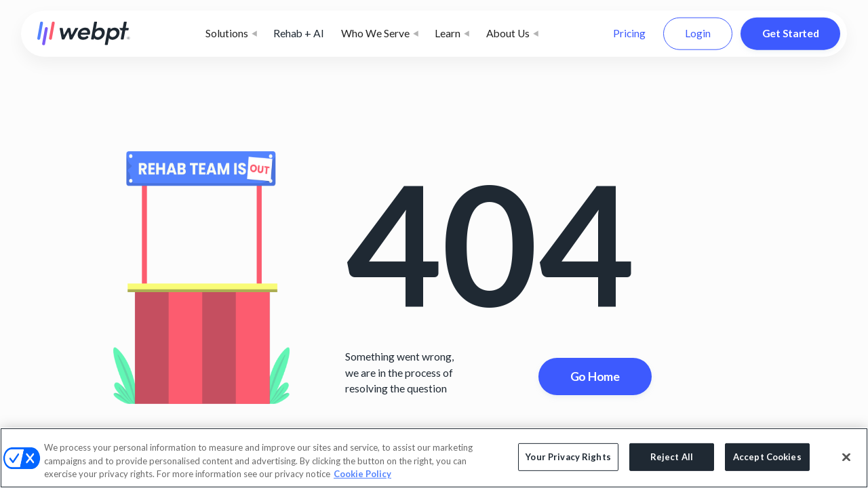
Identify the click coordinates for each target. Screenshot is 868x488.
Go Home (595, 377)
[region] (434, 458)
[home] (84, 34)
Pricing (629, 33)
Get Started (791, 33)
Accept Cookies (767, 457)
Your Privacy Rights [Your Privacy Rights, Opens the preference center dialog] (568, 457)
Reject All (672, 457)
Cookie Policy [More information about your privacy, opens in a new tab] (362, 474)
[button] (231, 34)
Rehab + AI (299, 33)
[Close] (846, 457)
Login (698, 33)
